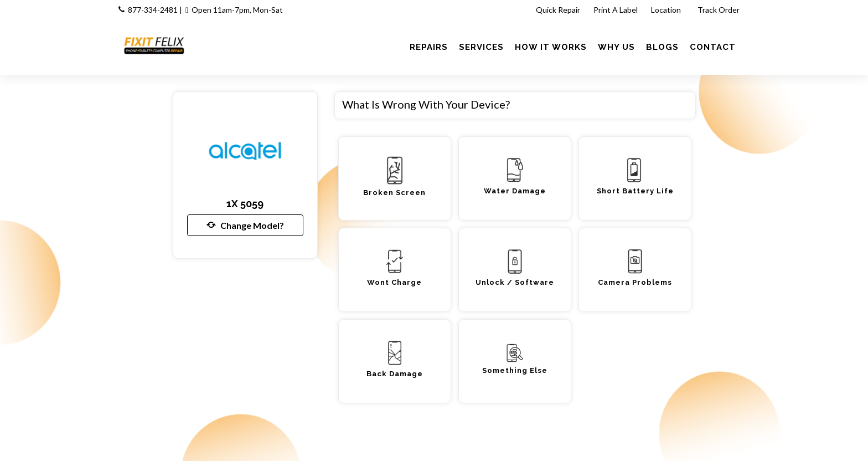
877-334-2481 (153, 10)
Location (667, 10)
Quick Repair (558, 10)
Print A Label (616, 10)
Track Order (719, 10)
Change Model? (245, 225)
